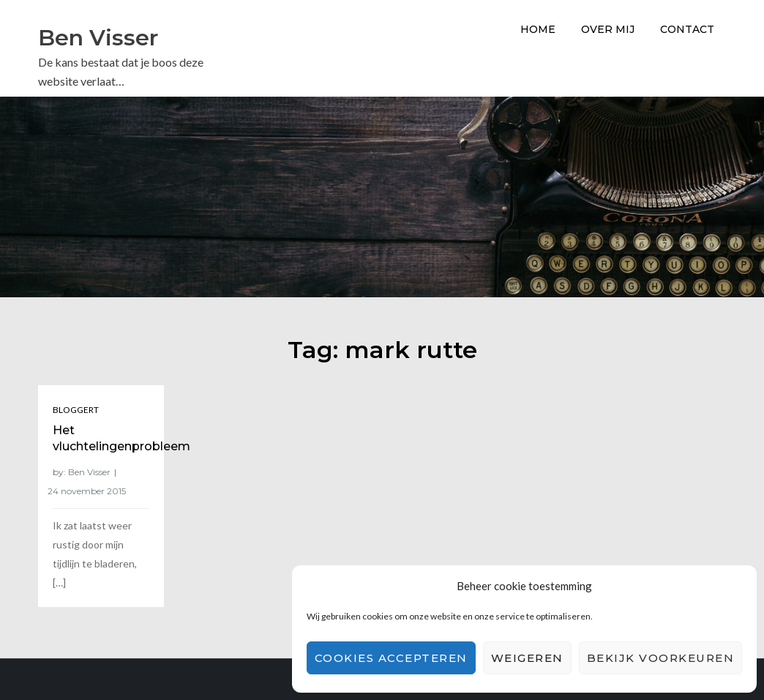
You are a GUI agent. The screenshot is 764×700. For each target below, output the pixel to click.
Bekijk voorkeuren (661, 658)
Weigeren (527, 658)
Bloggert (76, 410)
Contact (687, 29)
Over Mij (608, 29)
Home (538, 29)
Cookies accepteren (391, 658)
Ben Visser (98, 38)
